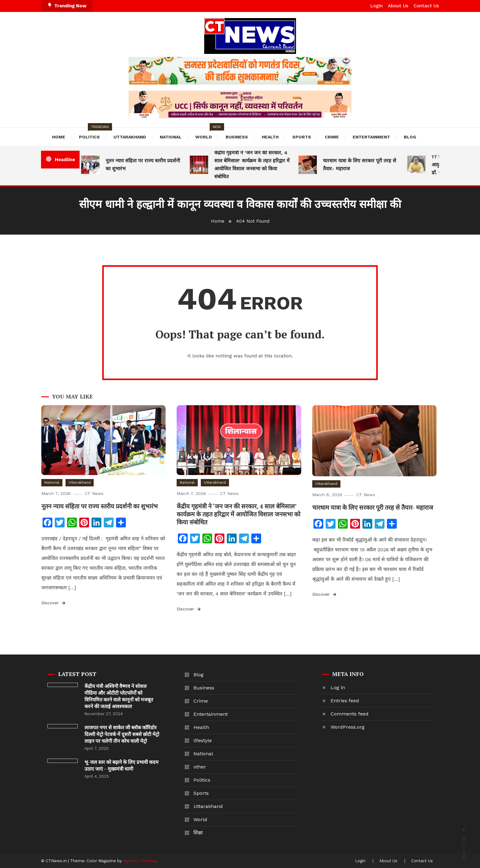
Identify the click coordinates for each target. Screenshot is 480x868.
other (200, 767)
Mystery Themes (140, 861)
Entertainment (371, 137)
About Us (398, 6)
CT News (94, 493)
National (171, 137)
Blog (410, 137)
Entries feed (345, 701)
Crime (332, 137)
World (207, 134)
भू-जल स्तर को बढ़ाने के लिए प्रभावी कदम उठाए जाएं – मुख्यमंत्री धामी (122, 765)
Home (59, 137)
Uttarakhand (130, 137)
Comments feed (350, 714)
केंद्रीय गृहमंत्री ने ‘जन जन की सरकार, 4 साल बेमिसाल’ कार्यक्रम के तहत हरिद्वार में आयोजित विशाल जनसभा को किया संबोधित (252, 165)
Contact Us (426, 6)
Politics (92, 134)
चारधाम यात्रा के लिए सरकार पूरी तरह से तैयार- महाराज (360, 165)
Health (270, 137)
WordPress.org (348, 727)
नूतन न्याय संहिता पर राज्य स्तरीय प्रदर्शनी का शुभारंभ (143, 165)
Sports (302, 137)
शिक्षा (198, 833)
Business (237, 137)
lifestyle (203, 740)
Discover (54, 603)
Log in (338, 687)
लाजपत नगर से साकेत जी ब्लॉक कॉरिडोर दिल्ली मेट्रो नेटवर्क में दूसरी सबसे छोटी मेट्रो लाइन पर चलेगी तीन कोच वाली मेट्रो (122, 734)
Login (377, 6)
